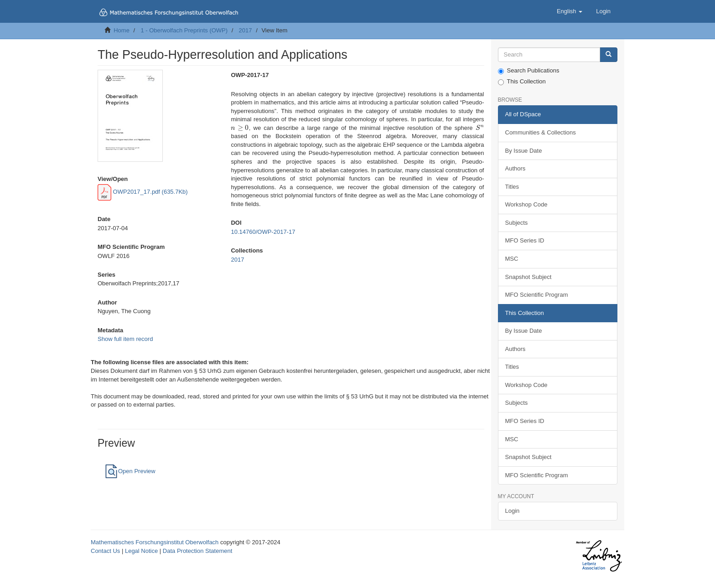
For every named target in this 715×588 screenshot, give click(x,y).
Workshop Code (526, 204)
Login (513, 511)
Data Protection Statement (197, 551)
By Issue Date (524, 151)
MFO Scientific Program (537, 295)
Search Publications (529, 71)
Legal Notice (141, 551)
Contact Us (105, 551)
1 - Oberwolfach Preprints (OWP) (184, 30)
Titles (512, 187)
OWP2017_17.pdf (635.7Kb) (143, 192)
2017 (246, 30)
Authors (516, 168)
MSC (512, 259)
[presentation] (240, 128)
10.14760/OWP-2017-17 (263, 232)
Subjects (517, 223)
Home (122, 30)
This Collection (522, 82)
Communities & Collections (541, 132)
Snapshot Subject (528, 277)
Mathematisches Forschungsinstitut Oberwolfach (155, 542)
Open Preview (130, 471)
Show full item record (125, 339)
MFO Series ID (525, 240)
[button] (570, 11)
